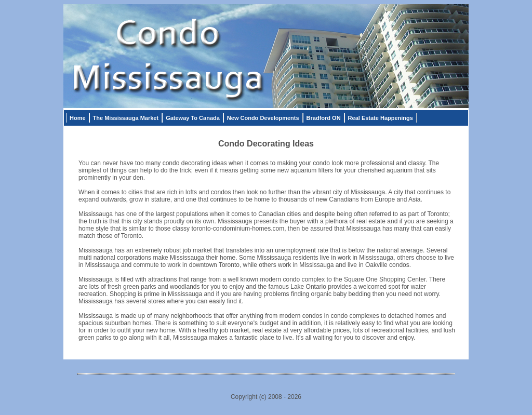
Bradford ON (324, 118)
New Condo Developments (263, 118)
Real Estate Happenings (381, 118)
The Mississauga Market (126, 118)
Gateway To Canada (193, 118)
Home (78, 118)
